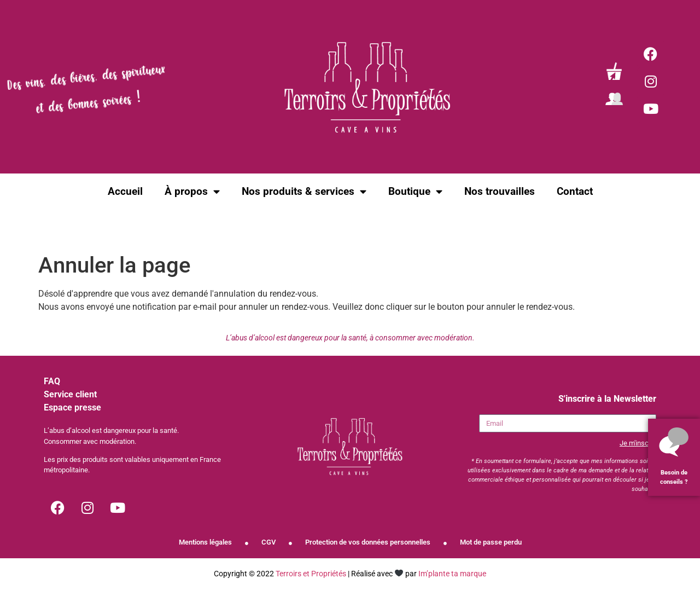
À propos (192, 191)
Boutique (415, 191)
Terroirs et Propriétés (311, 574)
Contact (575, 191)
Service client (70, 394)
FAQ (52, 381)
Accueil (125, 191)
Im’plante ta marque (452, 574)
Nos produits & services (304, 191)
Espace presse (72, 407)
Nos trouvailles (500, 191)
